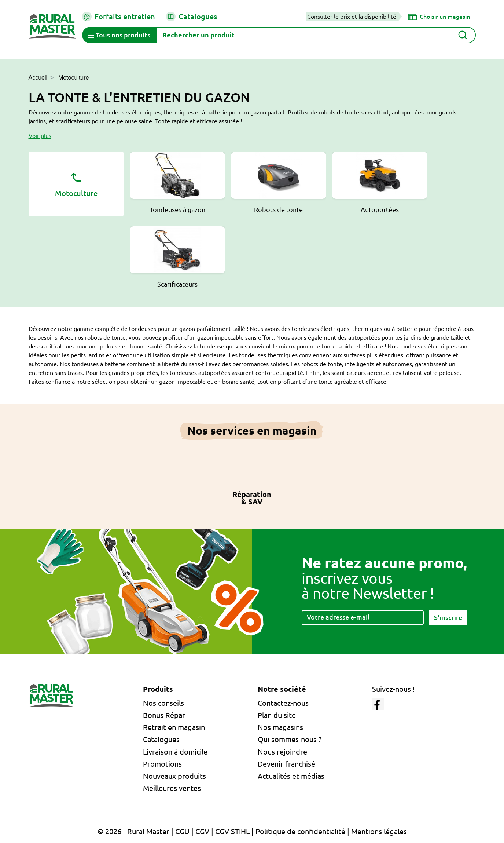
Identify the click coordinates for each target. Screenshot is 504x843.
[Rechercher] (316, 35)
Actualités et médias (291, 776)
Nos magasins (280, 727)
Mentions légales (379, 831)
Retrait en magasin (174, 727)
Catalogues (192, 17)
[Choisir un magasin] (439, 17)
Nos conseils (163, 703)
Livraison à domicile (175, 752)
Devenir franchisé (286, 764)
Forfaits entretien (119, 17)
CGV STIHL (232, 831)
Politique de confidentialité (300, 831)
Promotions (162, 764)
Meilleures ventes (172, 788)
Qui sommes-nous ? (290, 739)
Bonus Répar (164, 715)
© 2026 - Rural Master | (136, 831)
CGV (202, 831)
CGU (182, 831)
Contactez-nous (283, 703)
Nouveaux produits (174, 776)
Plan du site (277, 715)
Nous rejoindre (282, 752)
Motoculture (76, 183)
